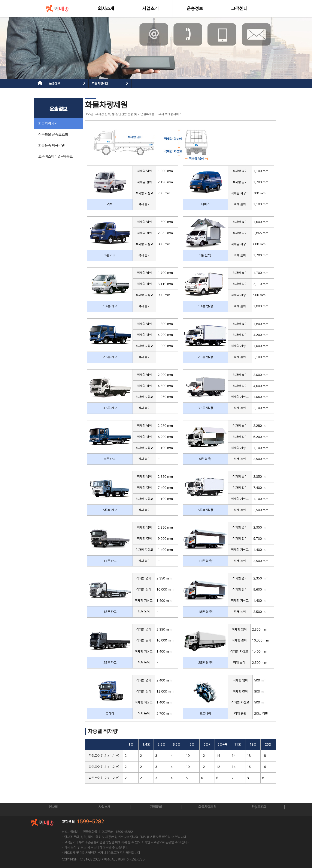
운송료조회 (259, 807)
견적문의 (156, 807)
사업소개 (104, 807)
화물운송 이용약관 (52, 145)
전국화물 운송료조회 (53, 135)
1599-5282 (90, 822)
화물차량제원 (100, 83)
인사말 (53, 807)
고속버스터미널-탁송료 (56, 157)
